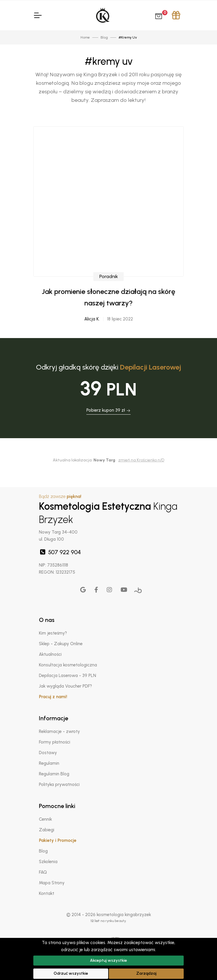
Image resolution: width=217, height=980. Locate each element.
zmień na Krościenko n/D (141, 460)
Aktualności (50, 654)
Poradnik (109, 306)
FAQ (43, 872)
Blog (43, 851)
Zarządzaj (146, 973)
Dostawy (48, 753)
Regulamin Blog (54, 774)
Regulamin (49, 763)
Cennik (45, 819)
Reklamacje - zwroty (59, 731)
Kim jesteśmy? (53, 633)
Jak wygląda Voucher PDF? (65, 686)
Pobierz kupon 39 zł (108, 410)
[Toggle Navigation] (37, 15)
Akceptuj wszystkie (108, 960)
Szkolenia (48, 862)
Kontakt (47, 893)
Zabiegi (47, 830)
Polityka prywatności (59, 784)
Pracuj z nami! (53, 697)
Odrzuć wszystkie (71, 973)
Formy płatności (55, 742)
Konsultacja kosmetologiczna (68, 665)
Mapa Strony (52, 883)
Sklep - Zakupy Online (61, 644)
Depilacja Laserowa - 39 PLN (68, 676)
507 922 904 (60, 552)
